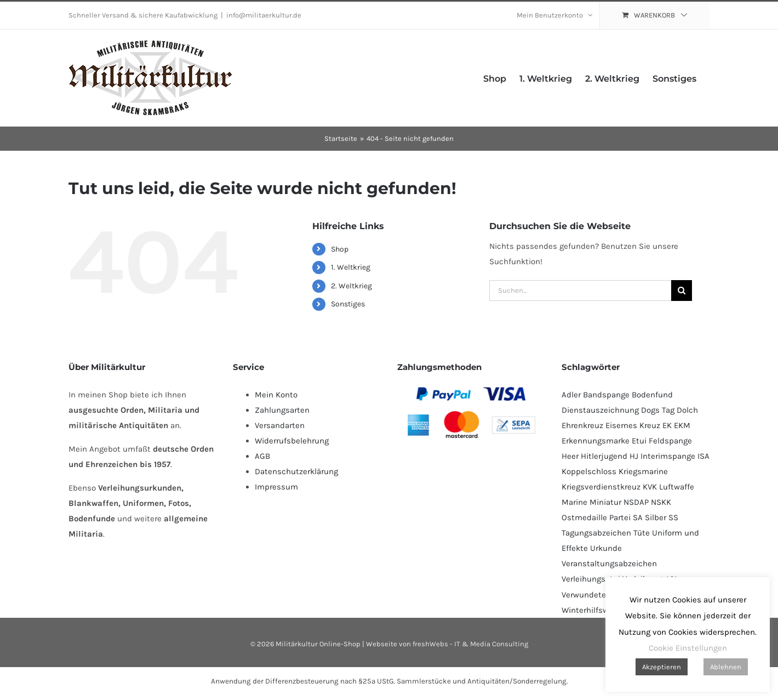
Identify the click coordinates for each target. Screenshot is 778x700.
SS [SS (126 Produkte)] (673, 517)
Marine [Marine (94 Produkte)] (574, 502)
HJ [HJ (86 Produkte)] (634, 456)
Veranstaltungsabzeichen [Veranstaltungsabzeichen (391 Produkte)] (609, 564)
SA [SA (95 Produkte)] (638, 517)
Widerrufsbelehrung (292, 441)
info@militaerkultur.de (264, 15)
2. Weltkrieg (351, 286)
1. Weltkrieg (351, 267)
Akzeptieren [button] (662, 667)
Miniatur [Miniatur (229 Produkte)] (605, 502)
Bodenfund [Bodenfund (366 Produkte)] (652, 395)
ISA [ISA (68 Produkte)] (703, 456)
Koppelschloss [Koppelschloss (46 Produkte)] (589, 471)
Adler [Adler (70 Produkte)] (571, 395)
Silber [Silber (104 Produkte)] (656, 517)
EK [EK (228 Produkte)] (667, 425)
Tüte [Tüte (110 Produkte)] (642, 533)
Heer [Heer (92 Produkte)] (570, 456)
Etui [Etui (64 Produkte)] (639, 441)
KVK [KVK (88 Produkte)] (650, 487)
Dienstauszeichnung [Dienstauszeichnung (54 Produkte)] (600, 410)
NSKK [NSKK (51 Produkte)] (661, 502)
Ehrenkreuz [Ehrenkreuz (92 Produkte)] (582, 425)
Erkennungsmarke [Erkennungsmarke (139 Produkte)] (596, 441)
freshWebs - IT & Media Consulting (470, 644)
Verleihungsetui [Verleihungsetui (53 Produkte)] (591, 579)
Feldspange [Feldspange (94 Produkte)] (670, 441)
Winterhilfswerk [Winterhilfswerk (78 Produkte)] (591, 610)
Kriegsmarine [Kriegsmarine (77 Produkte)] (643, 471)
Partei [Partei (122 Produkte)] (620, 517)
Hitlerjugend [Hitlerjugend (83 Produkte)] (604, 456)
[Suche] (682, 291)
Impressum (276, 487)
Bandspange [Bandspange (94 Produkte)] (606, 395)
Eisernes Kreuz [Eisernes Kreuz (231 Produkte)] (633, 425)
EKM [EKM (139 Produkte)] (682, 425)
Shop (340, 249)
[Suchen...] (580, 291)
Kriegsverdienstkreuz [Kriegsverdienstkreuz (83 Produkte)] (601, 487)
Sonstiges (348, 304)
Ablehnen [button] (726, 667)
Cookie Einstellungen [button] (688, 648)
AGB (262, 456)
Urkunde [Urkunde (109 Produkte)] (606, 548)
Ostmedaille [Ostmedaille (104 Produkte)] (584, 517)
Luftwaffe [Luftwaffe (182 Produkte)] (677, 487)
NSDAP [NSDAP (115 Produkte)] (636, 502)
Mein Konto (276, 395)
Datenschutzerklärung (296, 471)
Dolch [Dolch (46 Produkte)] (687, 410)
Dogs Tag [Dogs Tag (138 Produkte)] (658, 410)
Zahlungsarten (282, 410)
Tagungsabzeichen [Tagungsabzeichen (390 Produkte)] (596, 533)
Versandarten (280, 425)
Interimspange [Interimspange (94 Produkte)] (668, 456)
